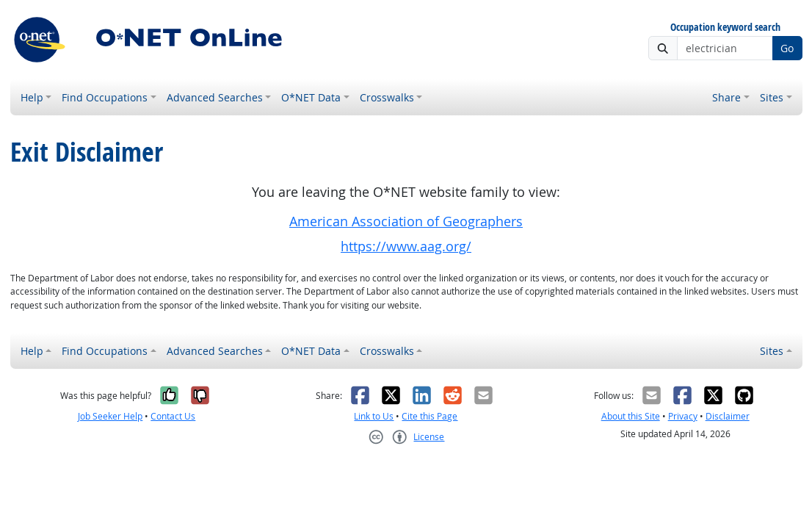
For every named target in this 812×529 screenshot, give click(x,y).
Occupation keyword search (725, 28)
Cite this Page (429, 416)
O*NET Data (311, 97)
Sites (772, 97)
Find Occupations (105, 97)
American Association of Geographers (406, 222)
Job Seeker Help (110, 416)
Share (726, 97)
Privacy (683, 416)
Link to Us (374, 416)
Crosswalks (387, 97)
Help (32, 97)
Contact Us (173, 416)
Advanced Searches (215, 97)
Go (787, 48)
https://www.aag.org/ (406, 246)
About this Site (631, 416)
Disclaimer (728, 416)
